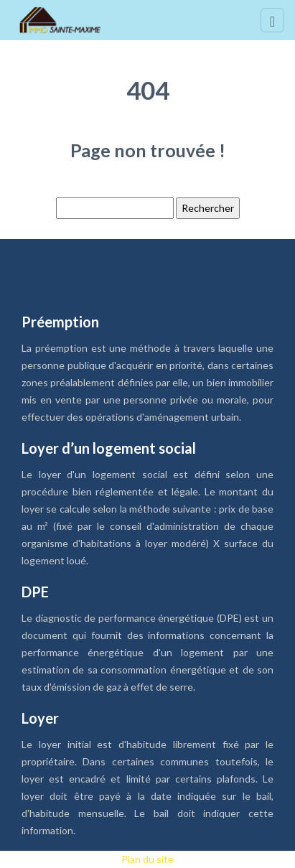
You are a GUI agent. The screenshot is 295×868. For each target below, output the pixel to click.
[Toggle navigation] (272, 20)
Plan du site (147, 859)
